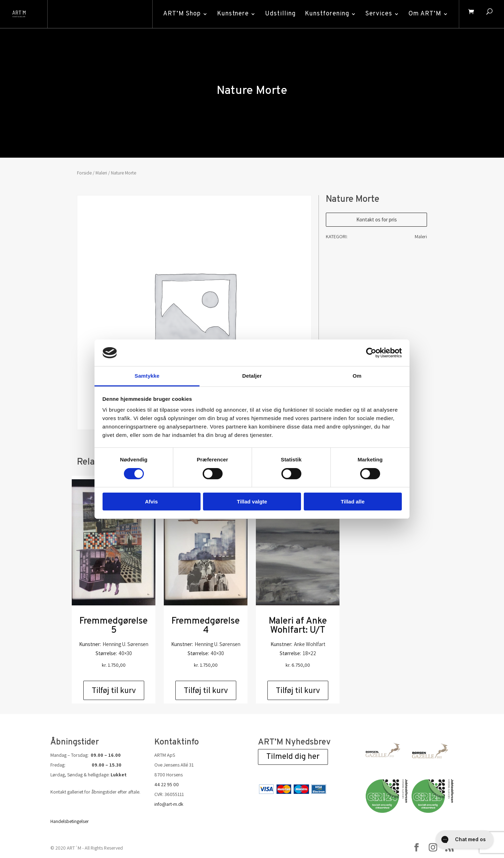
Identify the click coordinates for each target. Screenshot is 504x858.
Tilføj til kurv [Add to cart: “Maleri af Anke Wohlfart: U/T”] (298, 690)
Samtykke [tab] (147, 376)
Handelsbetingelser (70, 821)
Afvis (151, 502)
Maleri (101, 173)
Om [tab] (357, 376)
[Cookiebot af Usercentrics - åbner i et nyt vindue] (371, 353)
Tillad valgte (252, 502)
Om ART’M (422, 14)
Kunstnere (230, 14)
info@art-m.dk (169, 804)
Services (376, 14)
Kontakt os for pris (377, 219)
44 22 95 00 (167, 784)
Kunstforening (324, 14)
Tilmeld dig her (293, 757)
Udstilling (278, 14)
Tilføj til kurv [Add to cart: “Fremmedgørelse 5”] (114, 690)
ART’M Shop (179, 14)
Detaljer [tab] (252, 376)
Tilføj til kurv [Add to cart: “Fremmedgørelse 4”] (206, 690)
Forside (84, 173)
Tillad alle (352, 502)
